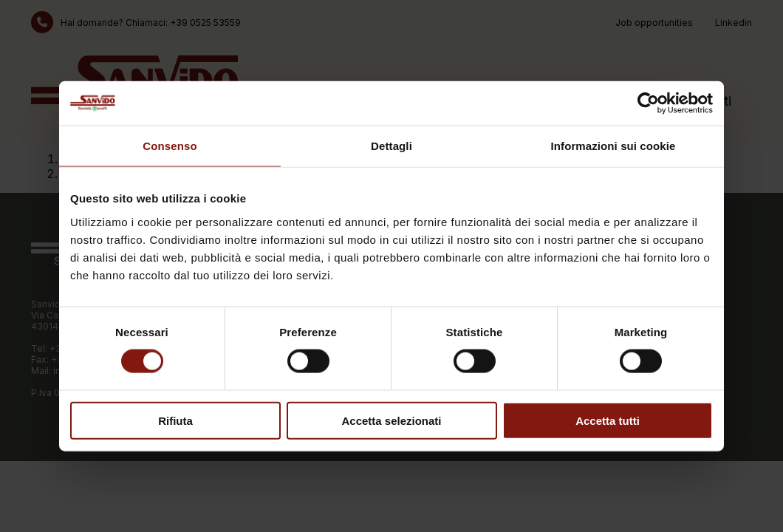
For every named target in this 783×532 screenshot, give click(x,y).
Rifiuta (175, 420)
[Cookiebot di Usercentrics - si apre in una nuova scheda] (648, 103)
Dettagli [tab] (391, 146)
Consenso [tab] (170, 146)
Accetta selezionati (391, 420)
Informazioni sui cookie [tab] (613, 146)
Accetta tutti (608, 420)
